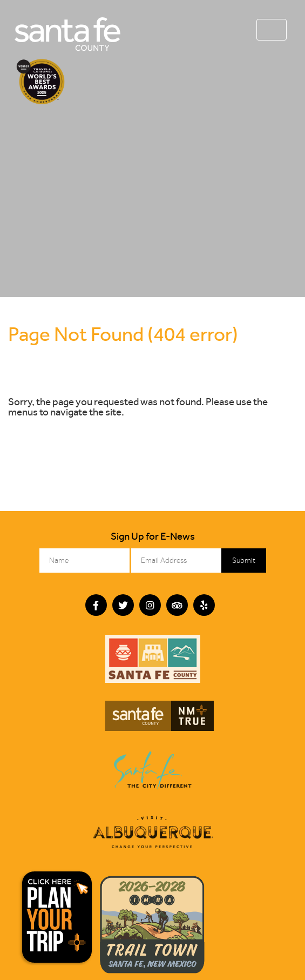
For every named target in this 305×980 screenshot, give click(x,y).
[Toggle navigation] (272, 30)
